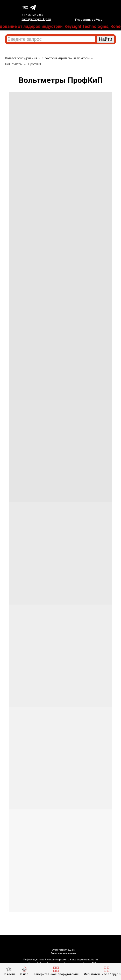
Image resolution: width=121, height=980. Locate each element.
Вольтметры (14, 64)
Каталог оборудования (21, 58)
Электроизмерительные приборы (66, 58)
